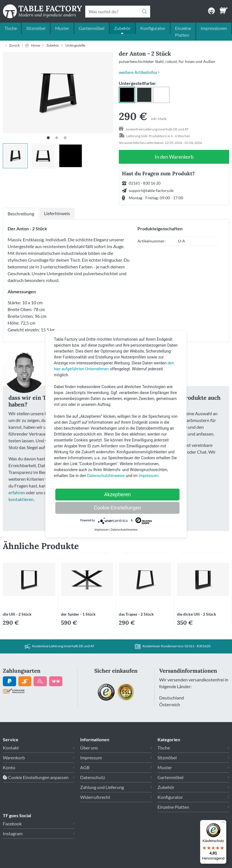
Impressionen (214, 28)
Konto (9, 767)
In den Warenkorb (174, 157)
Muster (62, 28)
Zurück (14, 45)
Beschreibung (21, 214)
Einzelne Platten (183, 31)
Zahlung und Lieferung (102, 787)
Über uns (89, 748)
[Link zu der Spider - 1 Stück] (87, 581)
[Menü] (223, 823)
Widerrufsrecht (95, 797)
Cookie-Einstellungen (117, 508)
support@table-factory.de (151, 190)
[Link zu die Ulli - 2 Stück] (29, 581)
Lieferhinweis (57, 213)
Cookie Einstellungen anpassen (36, 777)
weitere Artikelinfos (139, 72)
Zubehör (122, 28)
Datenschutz (93, 777)
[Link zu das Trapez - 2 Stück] (145, 581)
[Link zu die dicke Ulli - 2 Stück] (203, 581)
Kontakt (11, 748)
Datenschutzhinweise (106, 476)
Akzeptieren (118, 494)
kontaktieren (21, 499)
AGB (85, 767)
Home (36, 45)
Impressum (91, 757)
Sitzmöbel (36, 28)
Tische (11, 28)
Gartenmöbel (92, 28)
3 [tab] (67, 139)
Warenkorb (14, 757)
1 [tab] (50, 139)
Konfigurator (153, 28)
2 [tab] (58, 139)
